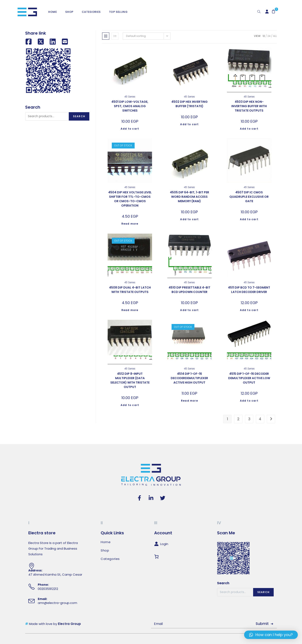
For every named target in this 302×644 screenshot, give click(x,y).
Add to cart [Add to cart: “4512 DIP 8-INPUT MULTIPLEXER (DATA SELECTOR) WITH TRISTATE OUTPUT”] (130, 405)
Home (106, 542)
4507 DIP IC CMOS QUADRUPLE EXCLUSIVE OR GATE (249, 197)
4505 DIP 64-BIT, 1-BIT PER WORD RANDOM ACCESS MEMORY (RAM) (189, 197)
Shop (105, 550)
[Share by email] (65, 42)
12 (264, 36)
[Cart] (157, 557)
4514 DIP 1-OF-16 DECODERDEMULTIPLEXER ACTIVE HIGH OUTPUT (189, 378)
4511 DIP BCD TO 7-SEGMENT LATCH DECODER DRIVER (249, 290)
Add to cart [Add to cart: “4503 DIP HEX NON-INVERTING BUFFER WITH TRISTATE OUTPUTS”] (249, 129)
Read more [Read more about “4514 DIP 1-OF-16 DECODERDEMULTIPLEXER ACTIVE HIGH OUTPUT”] (189, 401)
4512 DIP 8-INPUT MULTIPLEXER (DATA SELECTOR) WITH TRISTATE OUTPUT (130, 380)
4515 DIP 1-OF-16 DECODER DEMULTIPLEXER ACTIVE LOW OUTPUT (249, 378)
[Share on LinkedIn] (53, 42)
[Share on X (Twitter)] (41, 42)
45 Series (130, 97)
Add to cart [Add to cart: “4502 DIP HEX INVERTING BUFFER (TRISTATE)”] (189, 124)
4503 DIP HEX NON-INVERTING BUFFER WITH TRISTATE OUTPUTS (249, 106)
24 (269, 36)
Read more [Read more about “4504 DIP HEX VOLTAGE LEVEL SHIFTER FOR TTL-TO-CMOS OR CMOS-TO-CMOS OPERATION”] (130, 224)
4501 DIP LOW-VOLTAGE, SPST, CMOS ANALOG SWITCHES (130, 106)
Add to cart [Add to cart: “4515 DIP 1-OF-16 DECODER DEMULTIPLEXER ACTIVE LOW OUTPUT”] (249, 401)
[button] (271, 635)
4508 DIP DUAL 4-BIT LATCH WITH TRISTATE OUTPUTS (130, 290)
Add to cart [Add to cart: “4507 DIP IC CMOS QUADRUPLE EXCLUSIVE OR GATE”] (249, 219)
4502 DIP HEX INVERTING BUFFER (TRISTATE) (189, 104)
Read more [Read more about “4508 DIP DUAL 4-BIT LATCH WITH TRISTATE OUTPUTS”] (130, 310)
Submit (262, 624)
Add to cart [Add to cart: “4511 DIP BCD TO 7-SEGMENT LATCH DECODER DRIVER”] (249, 310)
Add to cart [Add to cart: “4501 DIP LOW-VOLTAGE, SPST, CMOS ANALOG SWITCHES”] (130, 129)
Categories (110, 559)
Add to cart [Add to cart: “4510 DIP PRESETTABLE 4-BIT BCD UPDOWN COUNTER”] (189, 310)
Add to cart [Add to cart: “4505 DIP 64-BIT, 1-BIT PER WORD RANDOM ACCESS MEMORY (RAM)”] (189, 219)
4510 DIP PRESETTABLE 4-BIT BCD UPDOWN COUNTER (189, 290)
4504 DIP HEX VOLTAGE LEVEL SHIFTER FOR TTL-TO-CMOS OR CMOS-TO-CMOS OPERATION (130, 199)
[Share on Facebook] (29, 42)
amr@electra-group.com (57, 603)
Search (79, 116)
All (275, 36)
